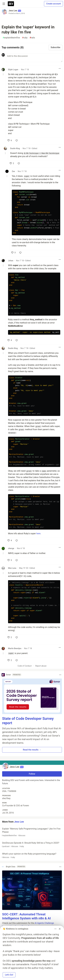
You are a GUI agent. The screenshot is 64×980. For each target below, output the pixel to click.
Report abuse (41, 666)
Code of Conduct (25, 666)
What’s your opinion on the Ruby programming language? (32, 856)
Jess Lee (13, 11)
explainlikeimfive (11, 38)
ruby (25, 38)
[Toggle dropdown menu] (60, 68)
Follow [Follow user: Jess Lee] (32, 774)
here (38, 533)
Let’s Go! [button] (9, 975)
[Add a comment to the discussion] (34, 58)
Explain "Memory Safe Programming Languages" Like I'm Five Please (32, 832)
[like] (10, 140)
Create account (53, 4)
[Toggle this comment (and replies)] (3, 74)
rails (32, 38)
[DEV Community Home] (11, 4)
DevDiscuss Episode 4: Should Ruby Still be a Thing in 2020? (32, 845)
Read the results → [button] (32, 750)
